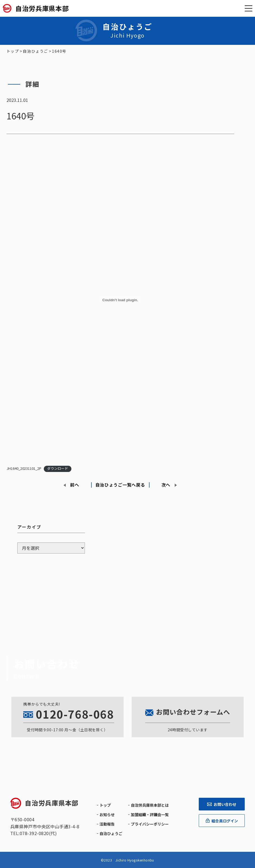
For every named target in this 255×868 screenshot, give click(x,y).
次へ (166, 485)
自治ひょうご (111, 833)
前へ (74, 485)
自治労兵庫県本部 (44, 803)
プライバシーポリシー (150, 824)
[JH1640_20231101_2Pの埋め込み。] (120, 300)
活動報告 (107, 824)
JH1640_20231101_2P (24, 468)
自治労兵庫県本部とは (150, 805)
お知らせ (107, 815)
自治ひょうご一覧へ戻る (120, 485)
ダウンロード (58, 468)
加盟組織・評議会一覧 (150, 815)
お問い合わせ (222, 804)
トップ (105, 805)
